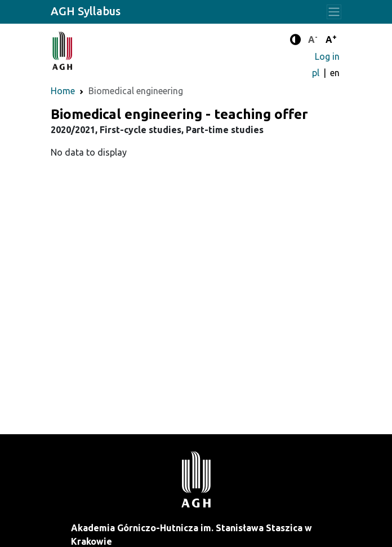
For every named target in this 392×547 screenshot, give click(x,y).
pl (317, 73)
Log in (327, 56)
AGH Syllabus (86, 11)
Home (63, 91)
